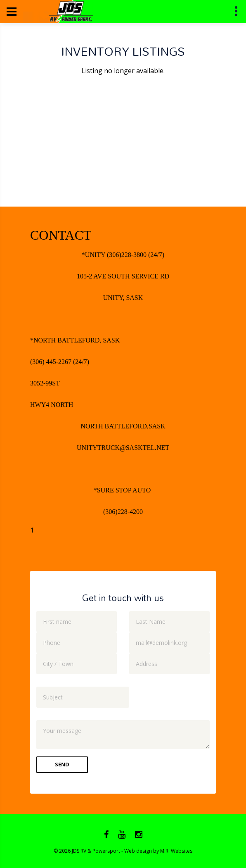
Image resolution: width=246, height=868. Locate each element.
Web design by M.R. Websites (158, 851)
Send (62, 764)
